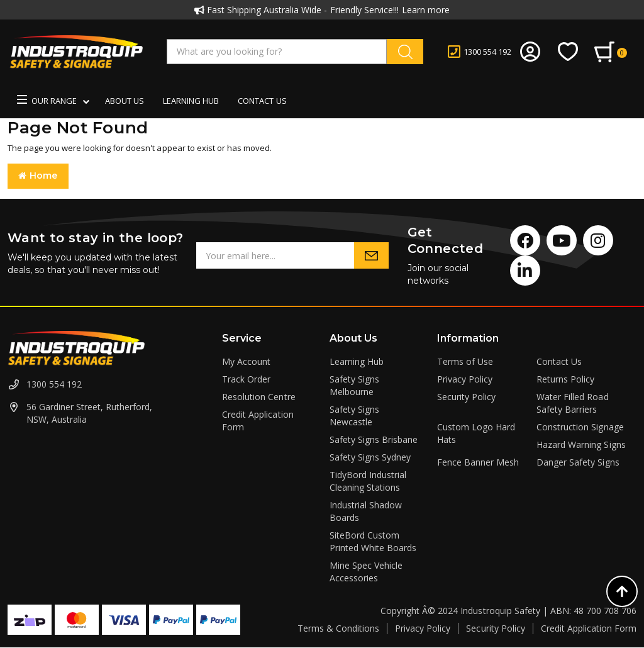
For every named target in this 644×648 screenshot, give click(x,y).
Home (38, 176)
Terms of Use (465, 361)
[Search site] (405, 52)
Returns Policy (565, 379)
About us (125, 101)
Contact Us (559, 361)
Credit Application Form (589, 628)
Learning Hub (191, 101)
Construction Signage (580, 427)
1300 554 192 (54, 384)
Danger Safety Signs (578, 462)
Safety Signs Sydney (370, 457)
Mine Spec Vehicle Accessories (366, 572)
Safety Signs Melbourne (354, 385)
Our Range (47, 101)
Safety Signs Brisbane (374, 439)
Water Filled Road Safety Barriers (572, 403)
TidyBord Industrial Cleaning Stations (368, 481)
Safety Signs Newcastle (354, 416)
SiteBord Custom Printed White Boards (373, 541)
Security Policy (466, 397)
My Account (246, 361)
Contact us (262, 101)
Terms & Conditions (338, 628)
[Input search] (277, 52)
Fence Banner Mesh (478, 462)
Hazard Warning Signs (581, 444)
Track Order (246, 379)
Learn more (426, 10)
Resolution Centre (258, 397)
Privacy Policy (465, 379)
